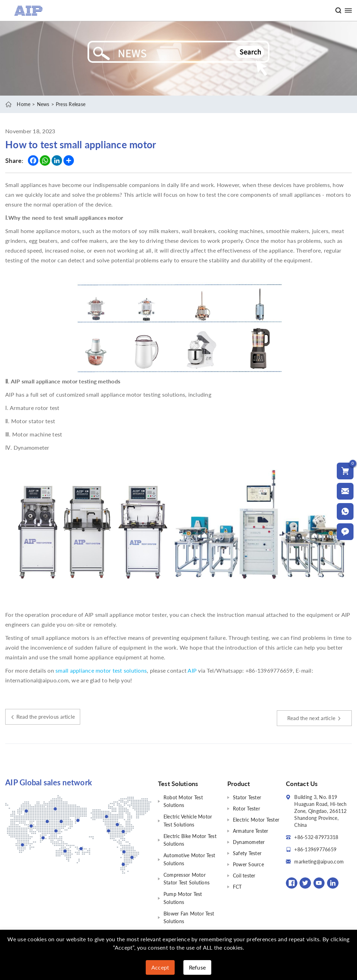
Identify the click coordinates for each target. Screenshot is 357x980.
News (43, 104)
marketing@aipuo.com (319, 861)
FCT (237, 886)
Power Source (248, 864)
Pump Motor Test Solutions (183, 895)
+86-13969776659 (315, 849)
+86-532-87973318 (316, 837)
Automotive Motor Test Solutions (189, 857)
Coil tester (244, 875)
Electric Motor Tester (256, 819)
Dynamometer (249, 842)
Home (24, 104)
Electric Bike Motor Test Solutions (190, 839)
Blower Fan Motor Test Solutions (189, 914)
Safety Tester (247, 853)
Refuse (198, 967)
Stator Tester (247, 797)
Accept (160, 967)
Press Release (71, 104)
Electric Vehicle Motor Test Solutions (188, 820)
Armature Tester (251, 831)
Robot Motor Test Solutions (183, 801)
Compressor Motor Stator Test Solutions (187, 876)
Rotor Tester (246, 808)
